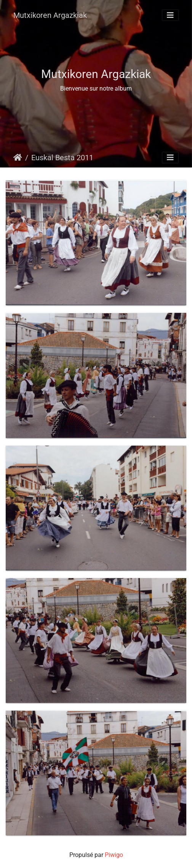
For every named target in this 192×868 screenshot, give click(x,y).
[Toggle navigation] (170, 15)
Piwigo (114, 855)
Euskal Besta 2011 (62, 158)
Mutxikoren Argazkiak (50, 15)
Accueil (18, 158)
